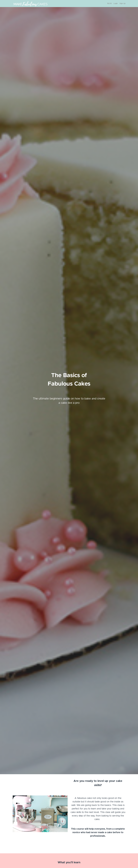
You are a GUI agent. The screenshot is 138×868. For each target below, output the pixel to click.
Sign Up (122, 4)
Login (116, 4)
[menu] (115, 4)
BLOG (110, 4)
